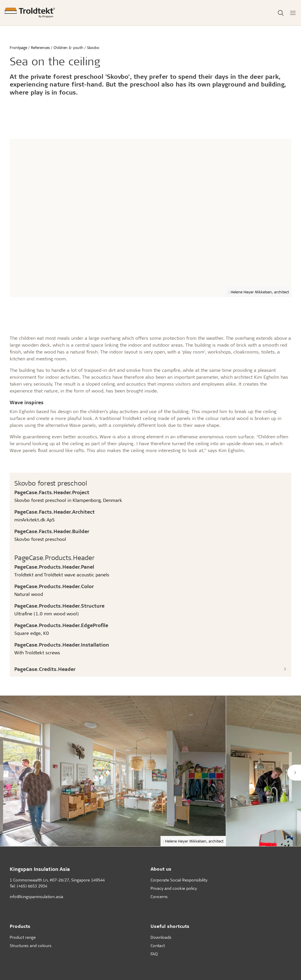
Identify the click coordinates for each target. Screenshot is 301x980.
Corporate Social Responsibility (179, 880)
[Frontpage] (30, 13)
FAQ (154, 954)
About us (161, 869)
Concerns (159, 896)
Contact (158, 945)
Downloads (161, 937)
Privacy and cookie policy (174, 888)
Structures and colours (31, 945)
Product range (23, 937)
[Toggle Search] (281, 13)
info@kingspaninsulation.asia (36, 896)
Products (20, 926)
